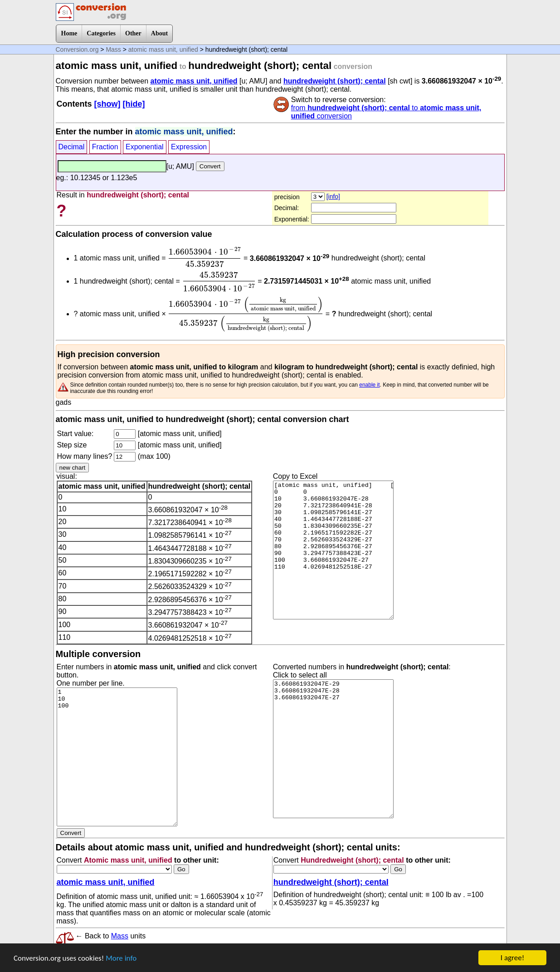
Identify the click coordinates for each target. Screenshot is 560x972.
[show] (107, 104)
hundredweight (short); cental (335, 81)
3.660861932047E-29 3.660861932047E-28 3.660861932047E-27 (333, 749)
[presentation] (205, 257)
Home (69, 33)
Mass (113, 49)
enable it (369, 385)
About (159, 33)
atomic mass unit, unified (163, 49)
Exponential (145, 147)
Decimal (72, 147)
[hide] (134, 104)
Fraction (105, 147)
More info (121, 959)
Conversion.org (77, 49)
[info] (333, 196)
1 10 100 (117, 757)
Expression (189, 147)
